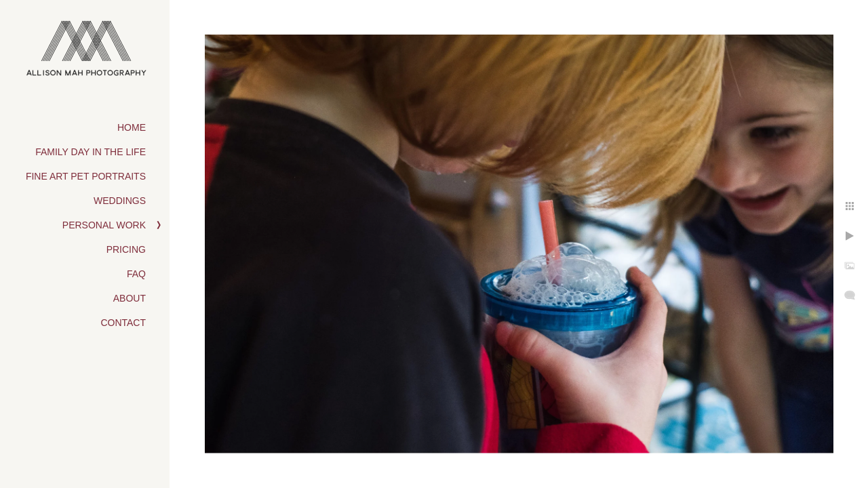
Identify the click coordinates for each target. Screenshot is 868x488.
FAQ (136, 274)
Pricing (126, 249)
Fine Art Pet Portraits (86, 176)
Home (132, 127)
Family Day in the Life (91, 152)
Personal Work (104, 225)
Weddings (120, 201)
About (130, 298)
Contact (123, 323)
